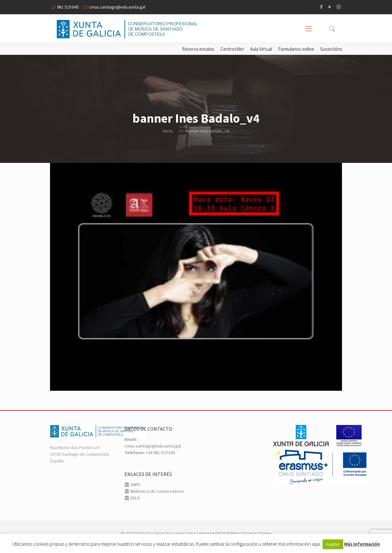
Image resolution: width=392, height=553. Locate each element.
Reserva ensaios (198, 49)
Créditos (231, 533)
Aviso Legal (210, 533)
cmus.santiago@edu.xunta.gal (117, 7)
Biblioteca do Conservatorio (157, 491)
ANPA (135, 485)
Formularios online (296, 49)
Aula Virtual (261, 49)
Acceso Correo (257, 533)
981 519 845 (68, 7)
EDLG (135, 498)
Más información (362, 544)
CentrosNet (232, 49)
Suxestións (331, 49)
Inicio (168, 131)
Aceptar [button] (333, 544)
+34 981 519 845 (160, 453)
